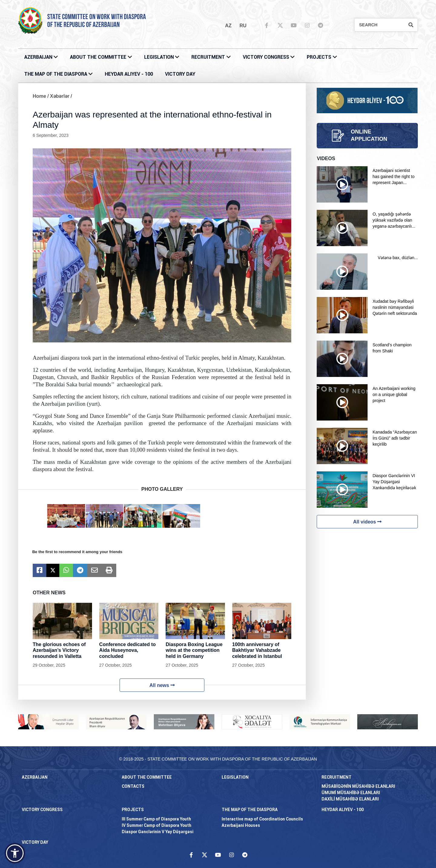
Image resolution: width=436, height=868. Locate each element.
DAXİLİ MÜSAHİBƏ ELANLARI (350, 799)
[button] (15, 853)
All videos (367, 522)
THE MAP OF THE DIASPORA (56, 74)
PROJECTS (319, 57)
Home (39, 96)
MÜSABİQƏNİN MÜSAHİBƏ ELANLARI (358, 786)
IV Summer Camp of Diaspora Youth (157, 825)
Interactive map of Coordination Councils (262, 819)
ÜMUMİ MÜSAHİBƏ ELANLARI (351, 793)
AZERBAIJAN (38, 57)
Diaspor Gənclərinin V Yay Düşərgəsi (158, 832)
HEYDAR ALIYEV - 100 (129, 74)
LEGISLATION (159, 57)
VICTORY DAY (180, 74)
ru (243, 26)
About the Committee (98, 57)
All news (162, 685)
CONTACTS (133, 786)
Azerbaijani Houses (241, 825)
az (228, 26)
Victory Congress (266, 57)
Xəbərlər (60, 96)
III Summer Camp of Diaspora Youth (156, 819)
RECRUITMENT (208, 57)
